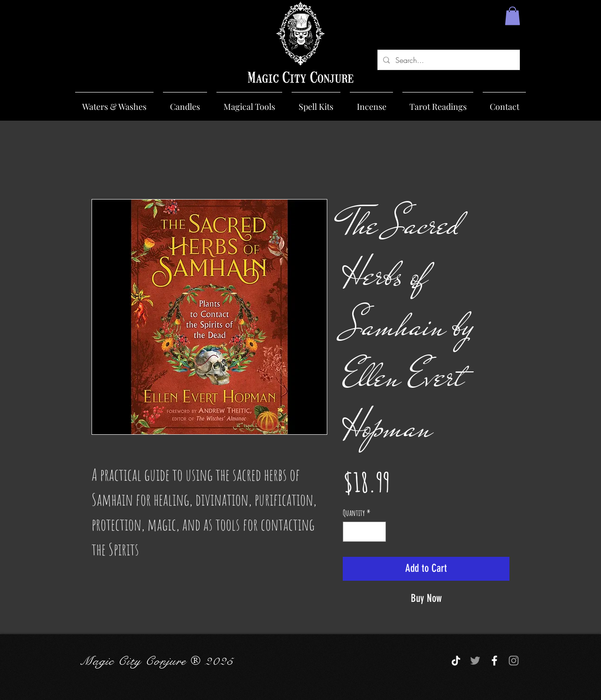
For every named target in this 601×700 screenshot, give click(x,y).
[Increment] (377, 532)
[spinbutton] (364, 532)
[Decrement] (351, 532)
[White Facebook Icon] (494, 661)
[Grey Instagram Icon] (514, 661)
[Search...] (448, 60)
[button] (512, 16)
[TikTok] (456, 661)
